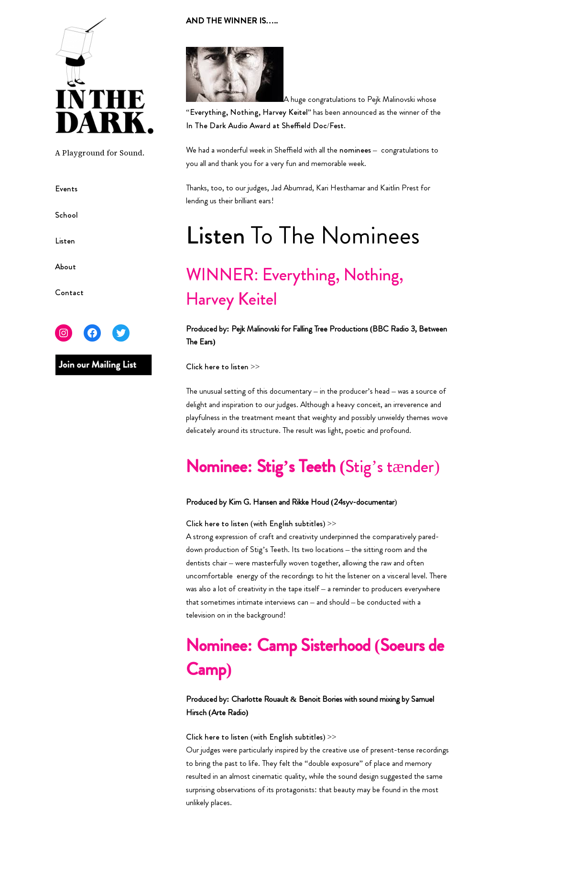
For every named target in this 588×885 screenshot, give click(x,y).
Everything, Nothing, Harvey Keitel (249, 112)
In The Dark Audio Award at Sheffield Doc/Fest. (266, 125)
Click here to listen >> (223, 366)
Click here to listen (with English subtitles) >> (261, 523)
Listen (65, 241)
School (66, 215)
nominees (355, 150)
